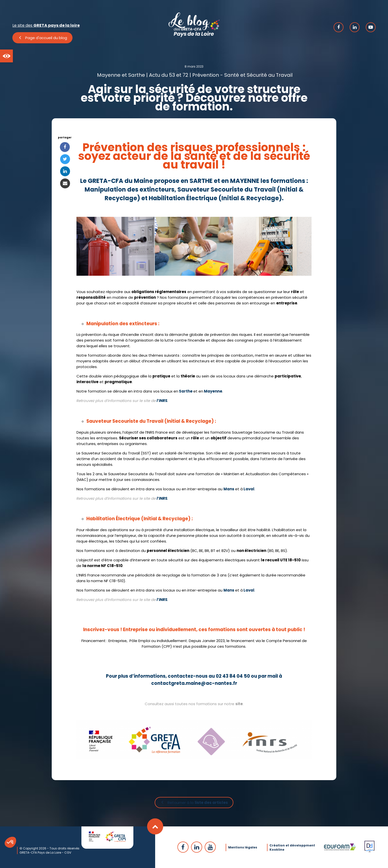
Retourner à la (198, 803)
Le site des (46, 25)
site (239, 704)
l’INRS (162, 401)
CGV (68, 852)
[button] (6, 56)
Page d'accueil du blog (46, 38)
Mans (229, 489)
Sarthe (186, 391)
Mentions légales (243, 847)
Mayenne (213, 391)
